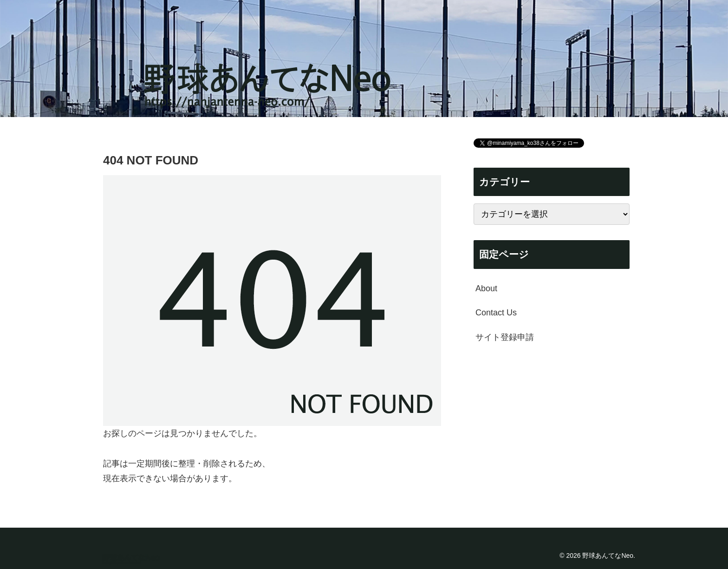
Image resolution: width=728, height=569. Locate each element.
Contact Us (496, 313)
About (486, 288)
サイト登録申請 (505, 337)
